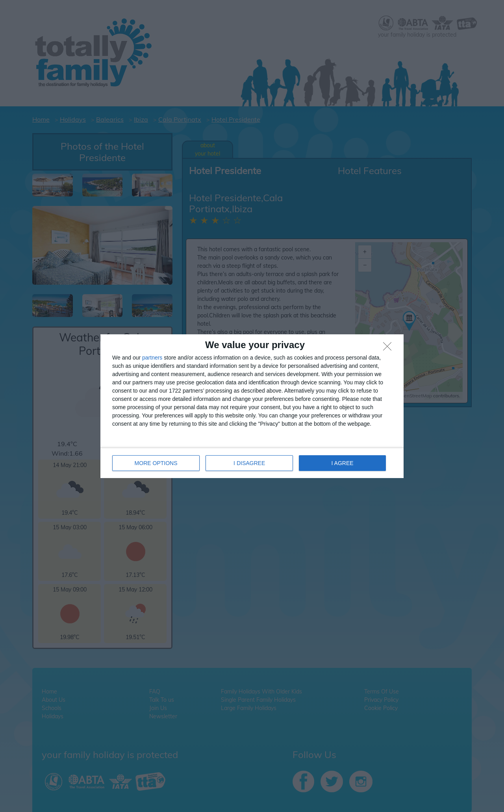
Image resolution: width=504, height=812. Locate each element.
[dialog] (252, 406)
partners (152, 358)
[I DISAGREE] (389, 349)
